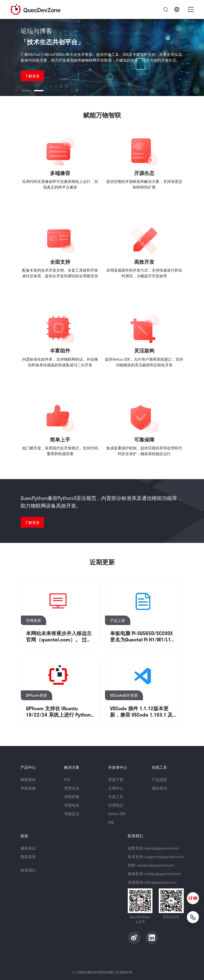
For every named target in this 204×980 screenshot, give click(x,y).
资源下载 (116, 779)
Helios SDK (117, 814)
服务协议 (28, 848)
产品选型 (159, 779)
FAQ (111, 822)
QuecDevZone (35, 9)
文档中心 (116, 788)
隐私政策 (28, 857)
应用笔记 (116, 805)
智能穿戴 (72, 797)
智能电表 (72, 805)
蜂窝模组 (28, 779)
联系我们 (28, 870)
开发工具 (116, 797)
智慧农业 (72, 788)
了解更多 (32, 76)
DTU (67, 779)
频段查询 (159, 788)
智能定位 (72, 814)
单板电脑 (28, 788)
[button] (191, 9)
